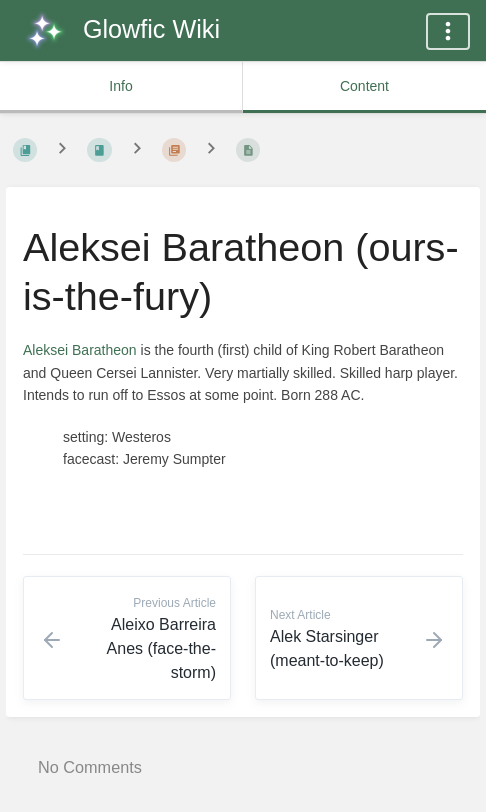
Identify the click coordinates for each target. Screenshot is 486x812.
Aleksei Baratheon (80, 350)
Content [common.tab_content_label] (364, 86)
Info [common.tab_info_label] (120, 86)
